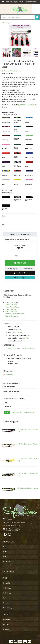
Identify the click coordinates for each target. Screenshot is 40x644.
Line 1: (4, 216)
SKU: (9, 327)
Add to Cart (22, 263)
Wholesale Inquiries (12, 316)
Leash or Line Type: (15, 338)
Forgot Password (29, 413)
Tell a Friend (29, 269)
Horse (29, 335)
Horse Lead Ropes (12, 302)
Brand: (10, 332)
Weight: (10, 364)
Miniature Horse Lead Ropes (15, 314)
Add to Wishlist (21, 273)
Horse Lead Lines (11, 305)
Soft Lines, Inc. (18, 332)
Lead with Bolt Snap (28, 348)
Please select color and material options (17, 239)
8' (24, 341)
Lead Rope (26, 338)
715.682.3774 (10, 519)
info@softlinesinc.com (13, 526)
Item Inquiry (13, 269)
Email (6, 403)
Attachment (8, 375)
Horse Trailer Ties (11, 312)
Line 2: (4, 225)
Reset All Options (20, 278)
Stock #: (11, 330)
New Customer (17, 413)
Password (7, 407)
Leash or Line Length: (15, 341)
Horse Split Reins (11, 309)
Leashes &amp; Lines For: (17, 335)
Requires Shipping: (15, 359)
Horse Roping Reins (12, 307)
